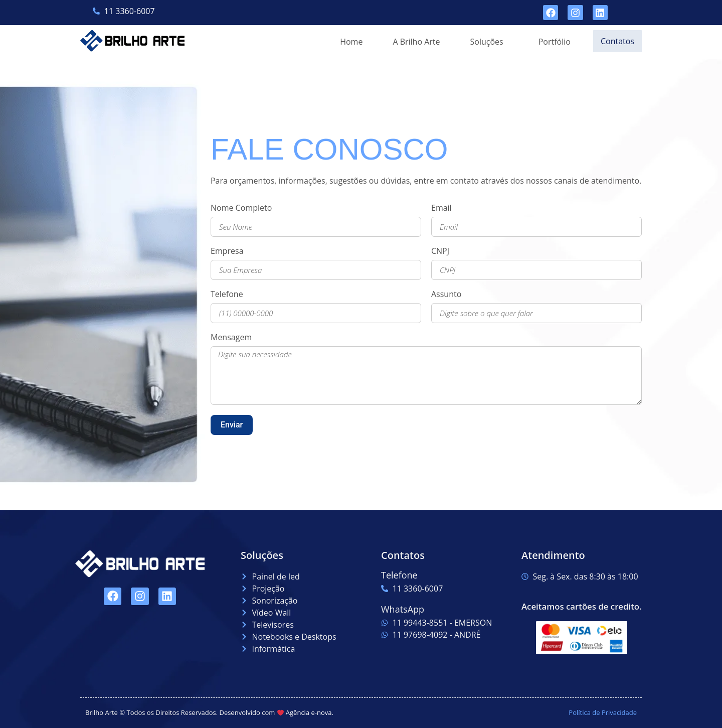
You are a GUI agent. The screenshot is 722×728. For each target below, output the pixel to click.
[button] (487, 42)
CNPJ (440, 252)
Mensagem (231, 338)
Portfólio (552, 42)
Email (441, 208)
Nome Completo (241, 208)
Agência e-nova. (310, 712)
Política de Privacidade (603, 712)
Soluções (484, 42)
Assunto (446, 295)
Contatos (616, 41)
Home (349, 42)
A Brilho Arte (414, 42)
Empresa (227, 252)
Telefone (227, 295)
